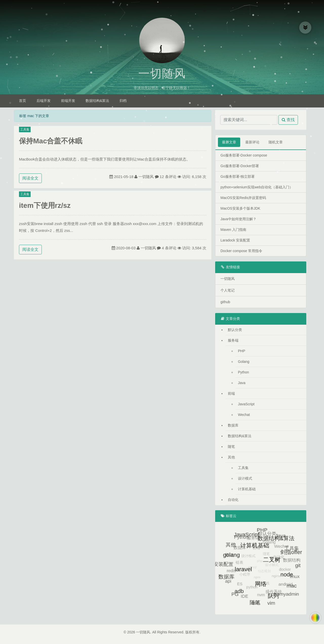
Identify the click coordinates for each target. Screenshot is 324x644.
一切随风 (162, 74)
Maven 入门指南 (233, 230)
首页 (23, 101)
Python (244, 372)
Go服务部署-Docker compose (244, 155)
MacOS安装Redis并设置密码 (243, 198)
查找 (288, 120)
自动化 (233, 500)
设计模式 (245, 478)
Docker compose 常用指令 (241, 251)
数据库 (233, 425)
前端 (231, 393)
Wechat (244, 415)
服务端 (233, 340)
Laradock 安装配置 (235, 240)
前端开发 (68, 101)
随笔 (231, 447)
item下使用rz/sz (45, 205)
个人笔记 (228, 290)
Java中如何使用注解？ (238, 219)
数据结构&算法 (97, 101)
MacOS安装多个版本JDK (240, 208)
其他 (231, 457)
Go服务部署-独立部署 (238, 176)
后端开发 (44, 101)
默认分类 (235, 330)
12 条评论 (168, 177)
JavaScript (246, 404)
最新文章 (229, 142)
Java (242, 383)
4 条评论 (169, 248)
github (225, 302)
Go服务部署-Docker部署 (240, 166)
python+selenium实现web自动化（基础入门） (257, 187)
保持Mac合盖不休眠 (51, 141)
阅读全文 (30, 178)
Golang (244, 362)
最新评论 (252, 142)
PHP (242, 351)
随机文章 (276, 142)
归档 (123, 101)
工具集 (25, 129)
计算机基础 (247, 489)
